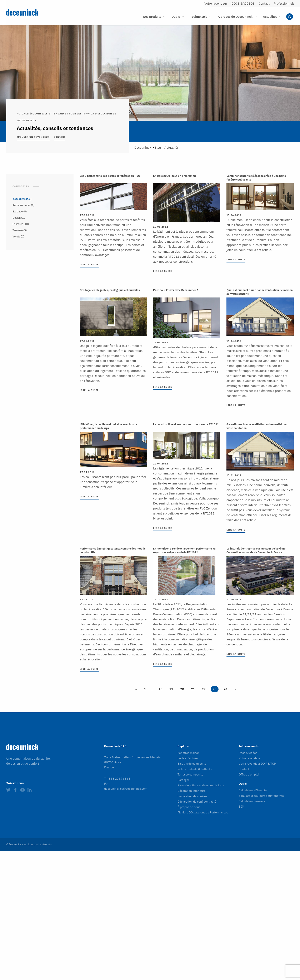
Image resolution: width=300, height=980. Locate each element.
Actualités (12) (22, 199)
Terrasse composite (190, 774)
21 (193, 689)
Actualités (270, 17)
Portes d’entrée (188, 758)
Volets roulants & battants (195, 769)
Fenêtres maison (189, 753)
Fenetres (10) (21, 224)
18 (160, 689)
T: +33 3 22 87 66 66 (117, 779)
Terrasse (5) (20, 230)
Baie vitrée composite (192, 764)
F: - (106, 784)
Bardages (184, 780)
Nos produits (152, 17)
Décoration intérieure (192, 791)
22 (204, 689)
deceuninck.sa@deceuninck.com (126, 789)
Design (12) (19, 218)
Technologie (199, 17)
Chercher (290, 17)
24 (225, 689)
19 (171, 689)
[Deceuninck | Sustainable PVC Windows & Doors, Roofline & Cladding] (35, 13)
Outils (176, 17)
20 (182, 689)
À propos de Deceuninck (235, 17)
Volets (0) (18, 237)
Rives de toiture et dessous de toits (201, 785)
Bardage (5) (20, 211)
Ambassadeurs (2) (23, 205)
